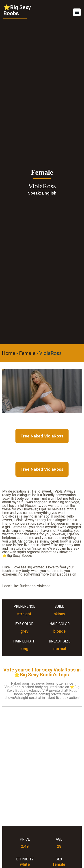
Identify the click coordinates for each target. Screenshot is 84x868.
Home (9, 353)
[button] (77, 12)
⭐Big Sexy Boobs (17, 10)
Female (27, 353)
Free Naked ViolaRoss (42, 436)
